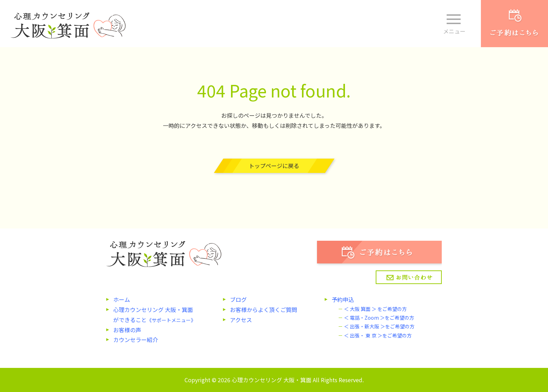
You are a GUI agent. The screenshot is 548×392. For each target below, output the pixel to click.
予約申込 (343, 299)
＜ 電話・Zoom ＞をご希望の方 (379, 318)
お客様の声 (127, 330)
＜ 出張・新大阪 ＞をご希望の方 (379, 326)
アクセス (241, 320)
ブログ (238, 299)
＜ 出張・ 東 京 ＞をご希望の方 (378, 335)
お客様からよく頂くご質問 (264, 310)
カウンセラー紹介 (136, 340)
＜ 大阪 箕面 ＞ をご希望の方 (375, 309)
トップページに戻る (274, 166)
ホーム (122, 299)
